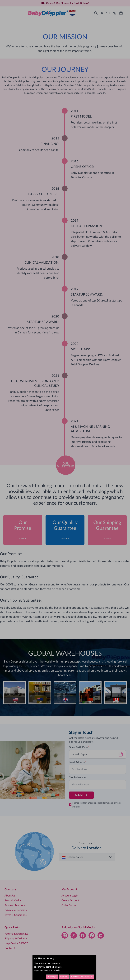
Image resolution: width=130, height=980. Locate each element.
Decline (64, 977)
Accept (53, 977)
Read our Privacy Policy (82, 977)
